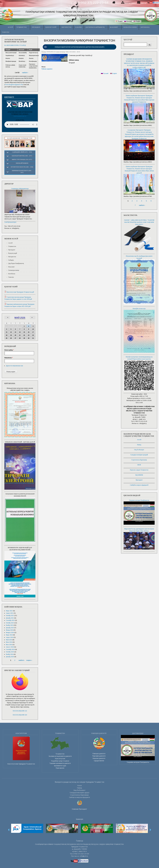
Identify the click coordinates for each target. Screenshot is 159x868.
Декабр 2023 (10, 628)
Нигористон (66, 27)
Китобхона (146, 27)
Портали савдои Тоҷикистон (139, 470)
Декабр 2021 (10, 618)
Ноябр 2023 (10, 625)
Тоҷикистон (22, 27)
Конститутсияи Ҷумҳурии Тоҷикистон (21, 764)
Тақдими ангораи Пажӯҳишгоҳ (139, 500)
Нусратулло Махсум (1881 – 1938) (22, 167)
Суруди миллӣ (99, 761)
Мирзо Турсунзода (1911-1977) (22, 159)
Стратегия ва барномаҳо (139, 460)
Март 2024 (9, 635)
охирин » (29, 660)
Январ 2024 (10, 630)
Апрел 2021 (10, 613)
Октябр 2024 (10, 652)
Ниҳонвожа (9, 358)
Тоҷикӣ (119, 21)
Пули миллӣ (60, 768)
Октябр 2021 (10, 615)
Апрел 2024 (10, 637)
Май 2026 (20, 318)
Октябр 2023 (10, 623)
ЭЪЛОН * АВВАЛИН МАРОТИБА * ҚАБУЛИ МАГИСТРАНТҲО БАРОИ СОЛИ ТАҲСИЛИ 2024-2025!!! (139, 222)
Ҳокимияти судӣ (60, 766)
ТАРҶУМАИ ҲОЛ (10, 222)
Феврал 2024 (10, 633)
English (137, 21)
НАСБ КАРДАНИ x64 (20, 715)
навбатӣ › (25, 73)
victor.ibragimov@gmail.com (14, 85)
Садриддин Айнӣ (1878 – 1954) (22, 152)
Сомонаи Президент (79, 809)
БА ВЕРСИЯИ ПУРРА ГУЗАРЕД (15, 45)
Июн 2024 (9, 642)
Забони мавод (74, 60)
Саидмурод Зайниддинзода (20, 189)
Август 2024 (10, 647)
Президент (37, 27)
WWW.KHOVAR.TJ (20, 116)
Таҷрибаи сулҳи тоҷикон (60, 761)
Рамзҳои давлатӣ (99, 754)
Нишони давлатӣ (99, 758)
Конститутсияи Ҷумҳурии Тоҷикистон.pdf (20, 292)
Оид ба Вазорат (139, 450)
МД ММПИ (139, 475)
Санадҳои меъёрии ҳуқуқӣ (139, 455)
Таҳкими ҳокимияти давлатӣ (60, 763)
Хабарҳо (78, 27)
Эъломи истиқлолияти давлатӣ (60, 756)
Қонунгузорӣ (52, 27)
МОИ (139, 465)
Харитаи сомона (130, 3)
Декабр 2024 (10, 657)
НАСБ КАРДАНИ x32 (20, 711)
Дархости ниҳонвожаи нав (14, 366)
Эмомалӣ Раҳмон (22, 163)
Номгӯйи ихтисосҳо (139, 309)
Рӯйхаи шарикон (47, 69)
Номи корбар (9, 350)
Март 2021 (9, 611)
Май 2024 (9, 640)
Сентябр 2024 (10, 649)
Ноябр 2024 (10, 654)
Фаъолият (115, 27)
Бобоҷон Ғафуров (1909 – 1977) (22, 156)
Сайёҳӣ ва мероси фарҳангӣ (139, 485)
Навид (139, 445)
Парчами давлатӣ (99, 756)
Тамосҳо (143, 3)
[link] (80, 47)
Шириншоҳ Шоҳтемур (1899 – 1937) (22, 171)
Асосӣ (118, 3)
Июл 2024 (9, 645)
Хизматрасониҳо (130, 27)
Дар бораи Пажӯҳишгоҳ (96, 27)
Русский (128, 21)
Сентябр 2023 (10, 620)
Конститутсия (60, 758)
